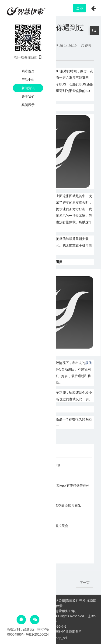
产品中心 (28, 80)
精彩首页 (28, 71)
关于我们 (28, 96)
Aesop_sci (60, 638)
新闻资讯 (28, 88)
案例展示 (28, 105)
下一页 (85, 583)
